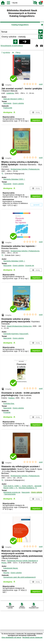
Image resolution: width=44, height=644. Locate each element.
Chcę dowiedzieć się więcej (11, 637)
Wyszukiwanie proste (9, 46)
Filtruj (18, 53)
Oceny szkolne (18, 103)
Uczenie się (30, 265)
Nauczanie (7, 103)
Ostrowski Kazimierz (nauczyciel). (16, 334)
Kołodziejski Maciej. (11, 568)
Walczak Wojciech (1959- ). (14, 99)
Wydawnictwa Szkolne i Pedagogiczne (25, 169)
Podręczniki (8, 108)
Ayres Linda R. (28, 486)
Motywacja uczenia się (12, 492)
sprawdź (36, 205)
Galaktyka (10, 93)
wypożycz (36, 120)
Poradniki (7, 412)
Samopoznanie (10, 494)
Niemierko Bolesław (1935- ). (14, 179)
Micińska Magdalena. (28, 488)
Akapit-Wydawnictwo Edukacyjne (19, 326)
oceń (41, 84)
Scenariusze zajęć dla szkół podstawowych (20, 577)
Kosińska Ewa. (9, 404)
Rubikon (12, 398)
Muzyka (6, 573)
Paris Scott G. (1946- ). (12, 486)
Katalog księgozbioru (20, 25)
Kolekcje (20, 46)
